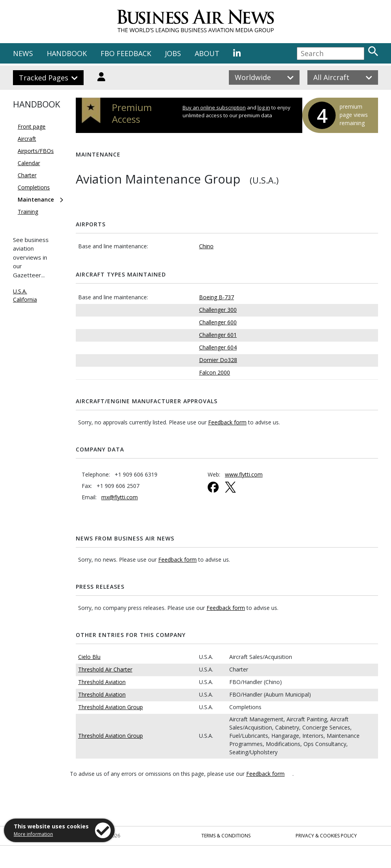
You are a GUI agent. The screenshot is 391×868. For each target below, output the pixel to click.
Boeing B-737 (217, 297)
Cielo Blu (89, 657)
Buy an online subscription (214, 107)
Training (28, 212)
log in (264, 107)
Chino (206, 246)
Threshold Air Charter (105, 669)
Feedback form (227, 422)
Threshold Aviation (102, 682)
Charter (27, 175)
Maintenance (36, 199)
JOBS (173, 53)
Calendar (29, 163)
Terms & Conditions (226, 836)
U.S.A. (20, 291)
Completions (34, 187)
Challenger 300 (218, 310)
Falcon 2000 (215, 372)
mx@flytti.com (120, 497)
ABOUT (207, 53)
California (25, 299)
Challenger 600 (218, 322)
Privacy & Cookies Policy (326, 836)
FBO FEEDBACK (126, 53)
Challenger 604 (218, 347)
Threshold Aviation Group (111, 707)
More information (33, 834)
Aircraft (27, 139)
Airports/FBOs (36, 151)
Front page (32, 126)
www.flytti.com (244, 474)
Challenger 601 (218, 335)
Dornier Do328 (218, 360)
